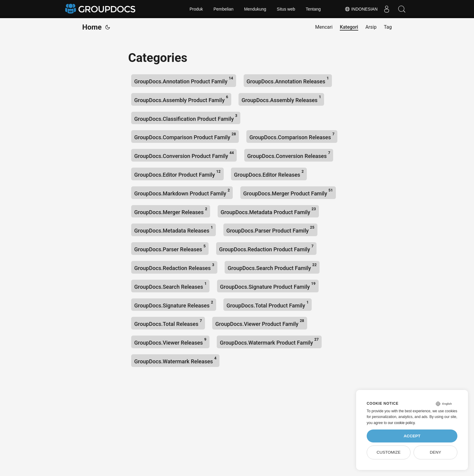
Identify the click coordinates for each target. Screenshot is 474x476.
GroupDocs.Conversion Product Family (184, 155)
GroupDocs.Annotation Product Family (184, 80)
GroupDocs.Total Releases (168, 323)
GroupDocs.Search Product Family (272, 267)
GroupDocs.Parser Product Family (270, 229)
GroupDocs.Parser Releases (170, 248)
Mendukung (255, 9)
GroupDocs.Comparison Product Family (185, 136)
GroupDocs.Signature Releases (174, 304)
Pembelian (223, 9)
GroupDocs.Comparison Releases (292, 136)
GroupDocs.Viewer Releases (170, 341)
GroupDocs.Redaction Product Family (266, 248)
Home (92, 27)
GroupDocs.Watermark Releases (175, 360)
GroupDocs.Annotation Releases (288, 80)
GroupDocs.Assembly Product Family (181, 99)
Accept (412, 436)
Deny (436, 452)
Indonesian (361, 9)
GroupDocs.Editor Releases (269, 174)
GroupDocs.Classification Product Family (186, 118)
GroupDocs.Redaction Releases (174, 267)
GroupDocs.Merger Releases (171, 211)
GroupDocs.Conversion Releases (289, 155)
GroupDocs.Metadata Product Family (268, 211)
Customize (389, 452)
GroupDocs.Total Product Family (268, 304)
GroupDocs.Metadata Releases (174, 229)
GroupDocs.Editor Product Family (177, 174)
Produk (196, 9)
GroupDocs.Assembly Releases (281, 99)
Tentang (313, 9)
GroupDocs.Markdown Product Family (182, 192)
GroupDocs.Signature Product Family (268, 286)
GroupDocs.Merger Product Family (288, 192)
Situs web (286, 9)
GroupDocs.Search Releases (170, 286)
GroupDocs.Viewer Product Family (260, 323)
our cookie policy (401, 423)
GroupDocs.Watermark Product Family (269, 341)
